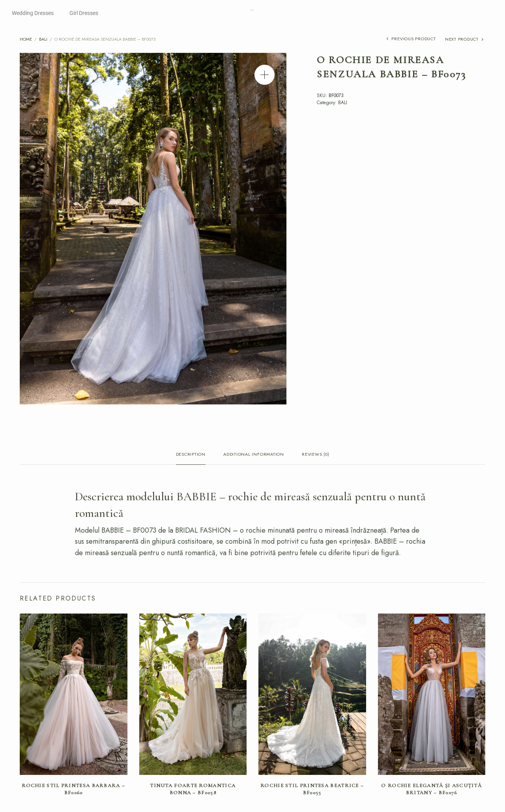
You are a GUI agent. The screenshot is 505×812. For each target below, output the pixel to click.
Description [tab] (191, 455)
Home (26, 39)
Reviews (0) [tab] (315, 455)
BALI (43, 39)
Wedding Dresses (33, 13)
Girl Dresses (84, 13)
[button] (265, 75)
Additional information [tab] (254, 455)
